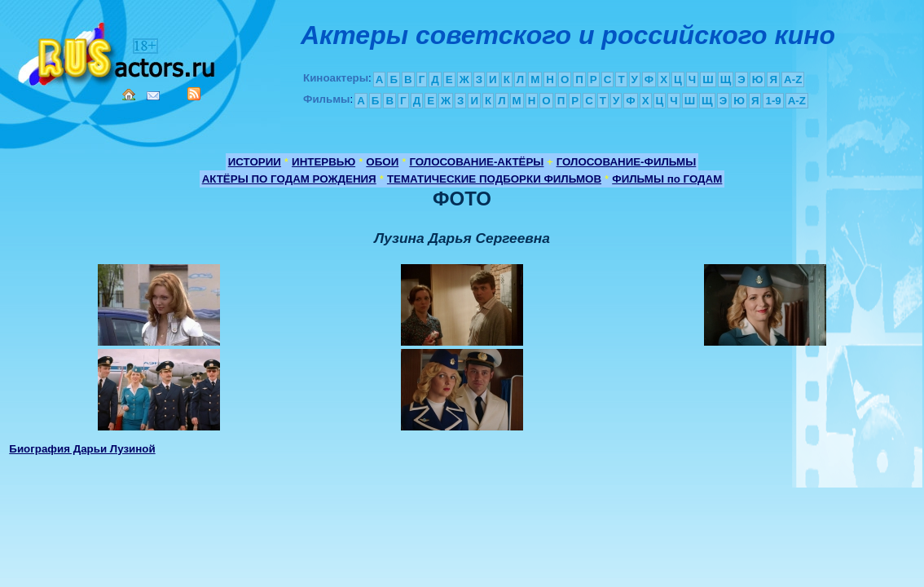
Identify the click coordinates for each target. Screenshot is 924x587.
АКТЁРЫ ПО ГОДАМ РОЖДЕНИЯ (289, 179)
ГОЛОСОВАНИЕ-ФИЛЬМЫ (627, 162)
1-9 (773, 101)
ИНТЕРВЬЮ (323, 162)
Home (129, 95)
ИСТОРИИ (255, 162)
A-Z (793, 79)
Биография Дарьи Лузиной (82, 449)
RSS (194, 94)
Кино (118, 51)
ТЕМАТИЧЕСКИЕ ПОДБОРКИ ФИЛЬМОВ (494, 179)
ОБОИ (382, 162)
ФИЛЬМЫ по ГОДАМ (667, 179)
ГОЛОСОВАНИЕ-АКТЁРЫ (476, 162)
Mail (153, 96)
